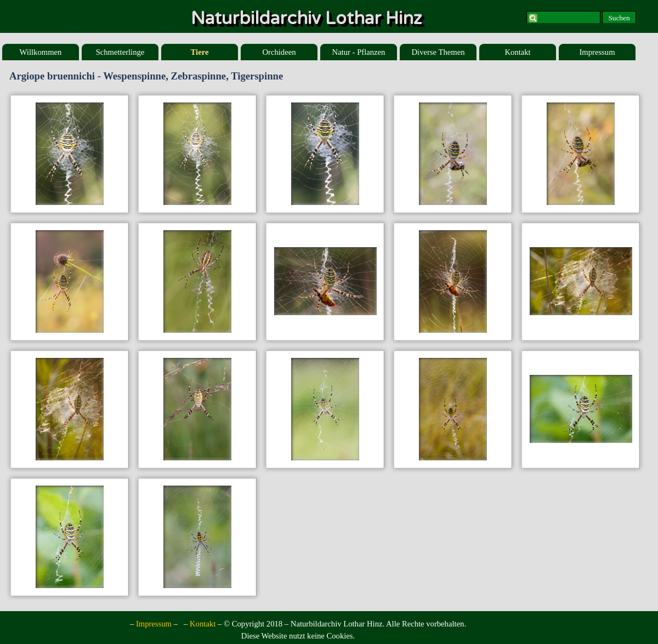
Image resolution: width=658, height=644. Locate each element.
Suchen (619, 18)
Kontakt (517, 52)
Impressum (597, 52)
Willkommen (41, 52)
